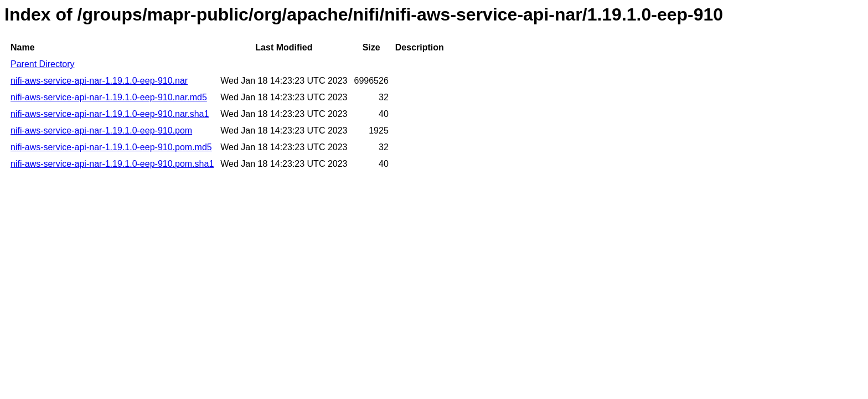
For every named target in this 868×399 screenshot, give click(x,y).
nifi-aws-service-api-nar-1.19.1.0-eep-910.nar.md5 (109, 97)
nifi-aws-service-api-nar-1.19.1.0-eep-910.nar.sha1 (110, 114)
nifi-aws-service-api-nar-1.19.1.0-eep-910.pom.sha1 (112, 164)
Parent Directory (43, 64)
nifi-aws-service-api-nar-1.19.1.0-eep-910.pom (101, 131)
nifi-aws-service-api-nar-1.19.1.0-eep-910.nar (99, 81)
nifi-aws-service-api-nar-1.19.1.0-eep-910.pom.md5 (111, 147)
